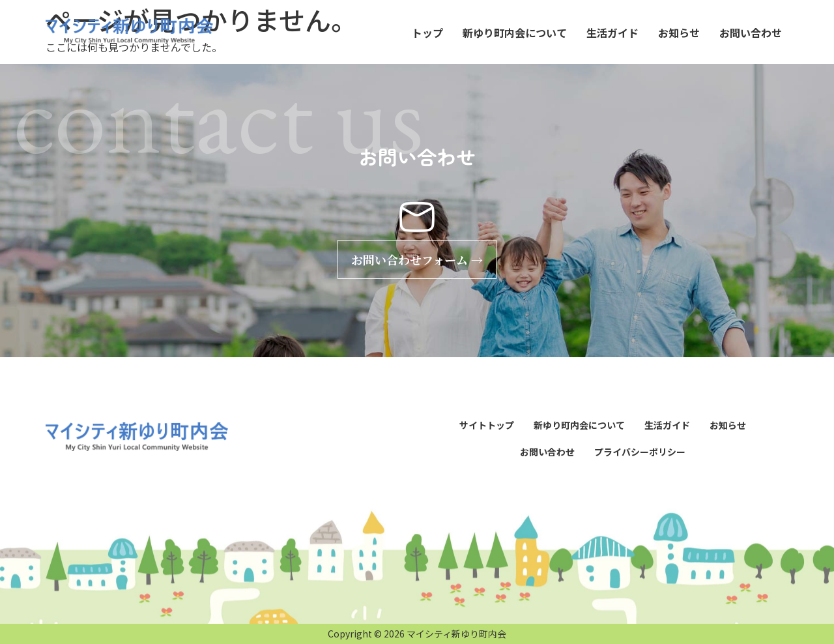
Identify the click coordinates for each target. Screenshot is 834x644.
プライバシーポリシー (640, 452)
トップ (427, 33)
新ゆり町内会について (515, 33)
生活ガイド (612, 33)
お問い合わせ (751, 33)
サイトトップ (487, 425)
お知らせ (679, 33)
